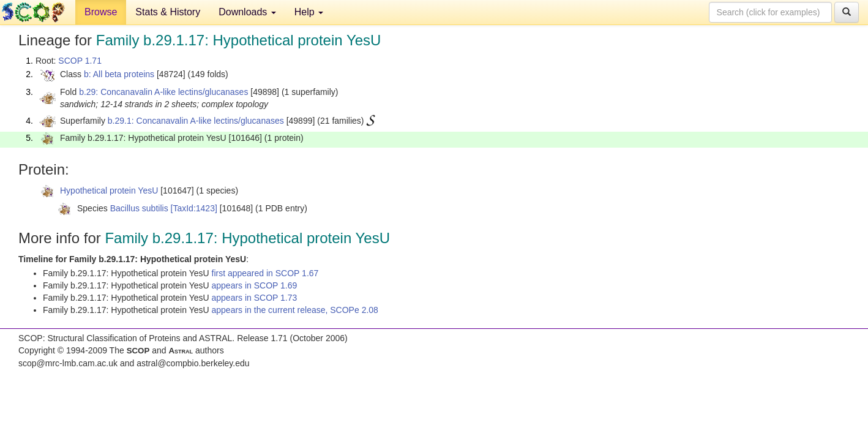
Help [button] (309, 12)
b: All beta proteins (119, 74)
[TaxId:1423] (194, 208)
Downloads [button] (247, 12)
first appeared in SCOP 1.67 (265, 273)
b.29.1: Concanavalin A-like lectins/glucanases (196, 121)
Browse (101, 12)
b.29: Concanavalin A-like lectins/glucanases (163, 92)
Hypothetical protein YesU (109, 190)
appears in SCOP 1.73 (255, 298)
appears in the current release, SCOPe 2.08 (295, 310)
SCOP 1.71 (80, 61)
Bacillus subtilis (139, 208)
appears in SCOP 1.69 (255, 285)
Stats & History (168, 12)
